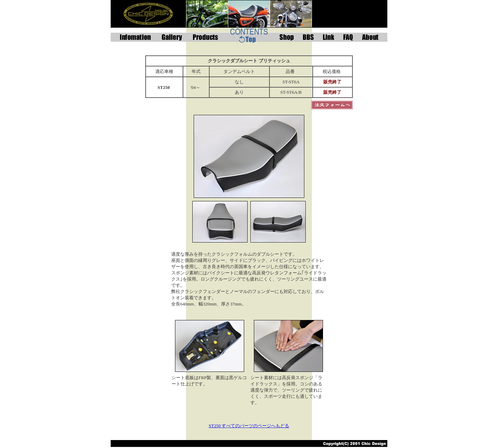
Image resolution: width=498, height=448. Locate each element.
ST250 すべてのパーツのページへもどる (249, 426)
